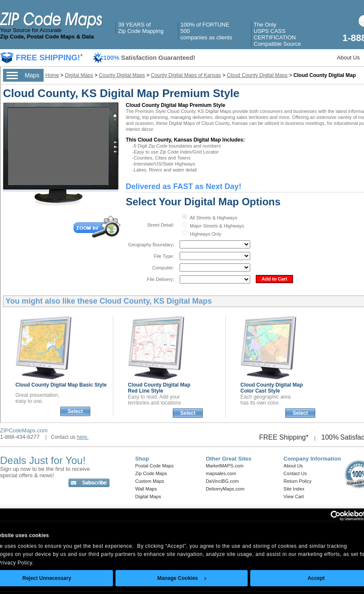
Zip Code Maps (151, 473)
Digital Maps (79, 75)
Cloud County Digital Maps (257, 75)
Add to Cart (275, 279)
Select (75, 411)
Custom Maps (150, 481)
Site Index (294, 489)
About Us (348, 58)
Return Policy (297, 481)
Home (52, 75)
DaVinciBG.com (222, 481)
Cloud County (61, 385)
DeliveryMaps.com (225, 489)
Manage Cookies (182, 578)
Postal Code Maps (154, 466)
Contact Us (295, 473)
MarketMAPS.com (225, 466)
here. (83, 437)
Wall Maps (146, 489)
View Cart (294, 496)
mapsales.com (221, 473)
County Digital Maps (122, 75)
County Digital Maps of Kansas (186, 75)
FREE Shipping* (284, 437)
